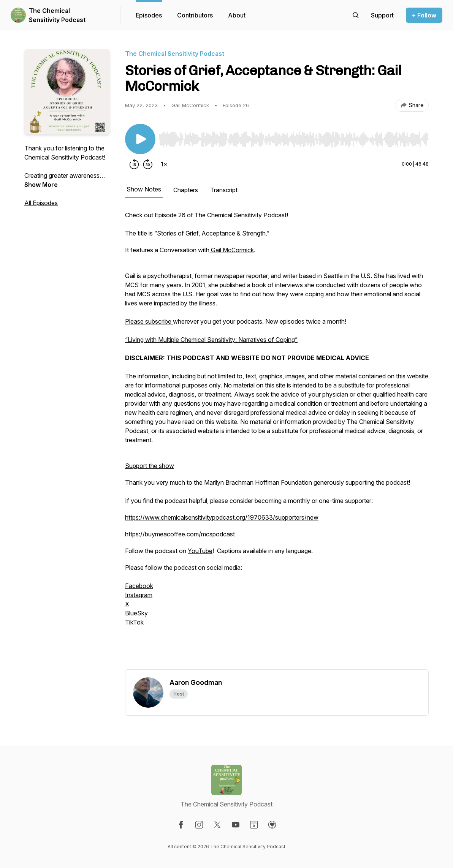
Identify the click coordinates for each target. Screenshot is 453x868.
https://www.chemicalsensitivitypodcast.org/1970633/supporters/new (222, 517)
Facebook (139, 586)
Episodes (149, 15)
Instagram (139, 595)
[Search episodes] (356, 15)
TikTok (134, 622)
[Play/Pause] (140, 139)
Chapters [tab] (186, 190)
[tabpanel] (277, 440)
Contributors (195, 15)
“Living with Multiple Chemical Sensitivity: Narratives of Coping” (211, 340)
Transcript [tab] (224, 190)
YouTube (200, 551)
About (237, 15)
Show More (41, 185)
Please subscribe (149, 321)
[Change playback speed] (164, 164)
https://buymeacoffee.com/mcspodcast (181, 534)
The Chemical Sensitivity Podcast (57, 15)
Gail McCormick (232, 250)
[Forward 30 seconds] (148, 164)
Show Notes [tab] (144, 189)
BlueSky (136, 613)
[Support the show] (382, 15)
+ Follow (424, 15)
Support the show (150, 466)
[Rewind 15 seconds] (134, 164)
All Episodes (41, 203)
